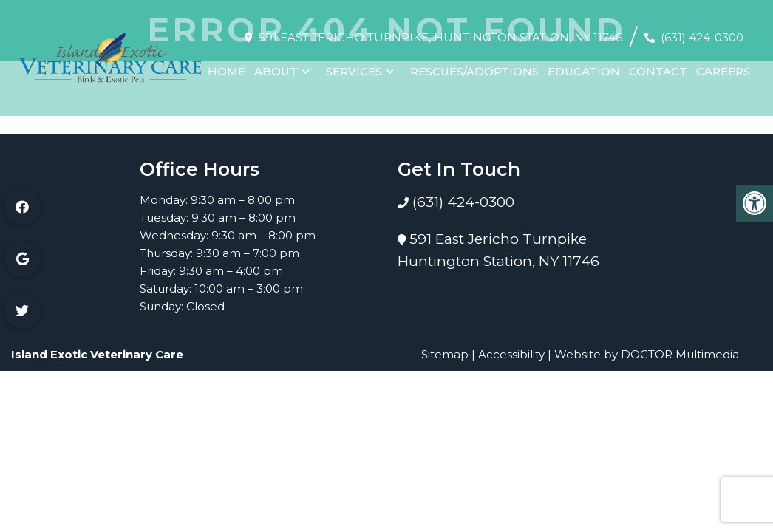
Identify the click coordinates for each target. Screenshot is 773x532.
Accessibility (511, 354)
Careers (723, 65)
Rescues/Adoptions (474, 65)
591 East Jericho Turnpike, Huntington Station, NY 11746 (440, 31)
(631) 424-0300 (702, 31)
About (276, 65)
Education (584, 65)
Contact (658, 65)
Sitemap (445, 354)
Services (354, 65)
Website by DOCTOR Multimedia (647, 354)
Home (227, 65)
